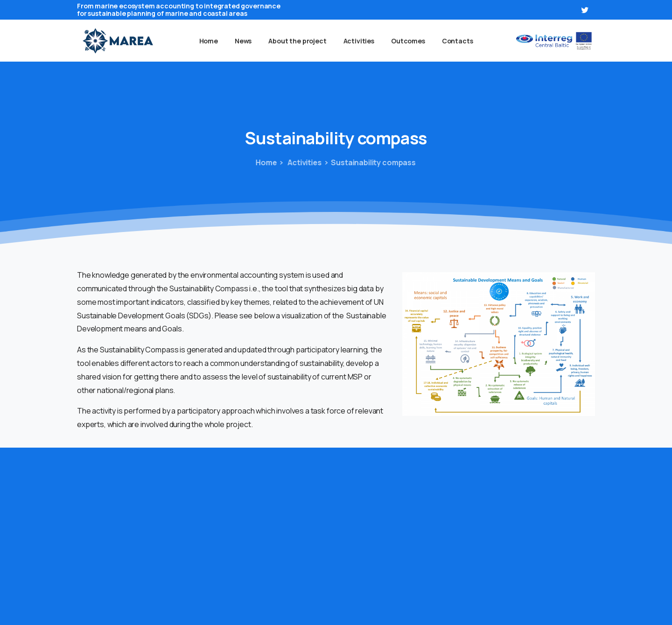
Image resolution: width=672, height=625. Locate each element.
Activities (299, 162)
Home (265, 162)
